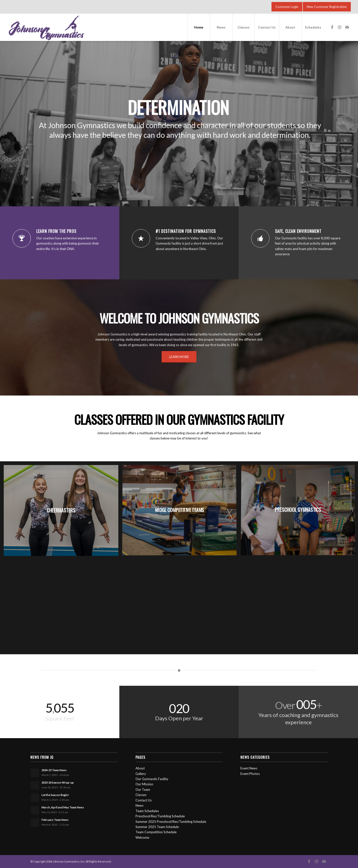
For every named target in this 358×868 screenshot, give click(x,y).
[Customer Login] (287, 7)
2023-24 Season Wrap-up (58, 782)
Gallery (141, 774)
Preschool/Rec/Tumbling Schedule (160, 816)
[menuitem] (199, 27)
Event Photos (250, 774)
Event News (249, 768)
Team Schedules (147, 811)
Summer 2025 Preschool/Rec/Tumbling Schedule (171, 822)
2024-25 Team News (54, 770)
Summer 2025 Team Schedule (157, 827)
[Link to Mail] (347, 27)
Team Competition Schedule (156, 832)
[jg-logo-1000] (80, 27)
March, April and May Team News (63, 807)
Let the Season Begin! (55, 795)
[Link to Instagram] (340, 27)
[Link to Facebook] (332, 27)
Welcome (142, 837)
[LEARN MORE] (179, 357)
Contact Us (144, 800)
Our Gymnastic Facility (152, 779)
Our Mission (144, 784)
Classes (141, 795)
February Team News (55, 820)
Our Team (143, 790)
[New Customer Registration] (327, 7)
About (140, 768)
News (139, 805)
